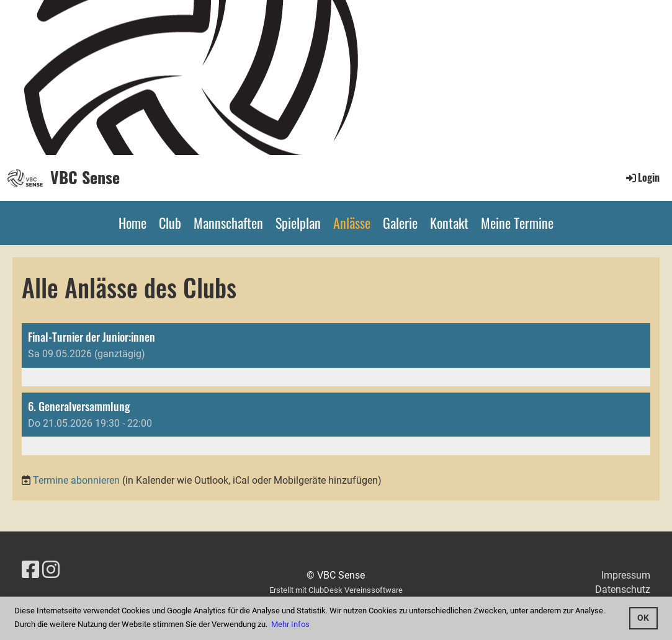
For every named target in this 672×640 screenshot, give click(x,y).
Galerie (400, 223)
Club (170, 223)
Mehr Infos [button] (290, 624)
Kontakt (449, 223)
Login (642, 177)
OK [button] (643, 618)
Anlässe (352, 223)
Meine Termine (517, 223)
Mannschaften (228, 223)
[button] (336, 355)
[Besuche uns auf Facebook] (30, 570)
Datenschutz (623, 589)
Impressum (626, 575)
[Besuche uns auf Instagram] (51, 570)
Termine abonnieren (76, 480)
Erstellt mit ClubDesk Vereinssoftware (336, 590)
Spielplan (298, 223)
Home (132, 223)
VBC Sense (85, 177)
